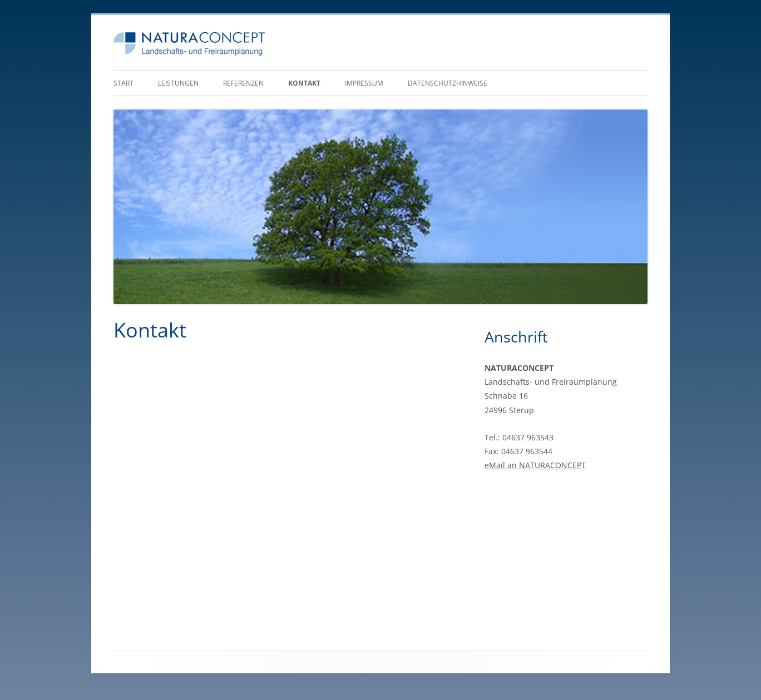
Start (123, 83)
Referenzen (243, 83)
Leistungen (178, 83)
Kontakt (304, 83)
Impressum (364, 83)
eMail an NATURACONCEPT (535, 465)
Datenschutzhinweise (448, 83)
